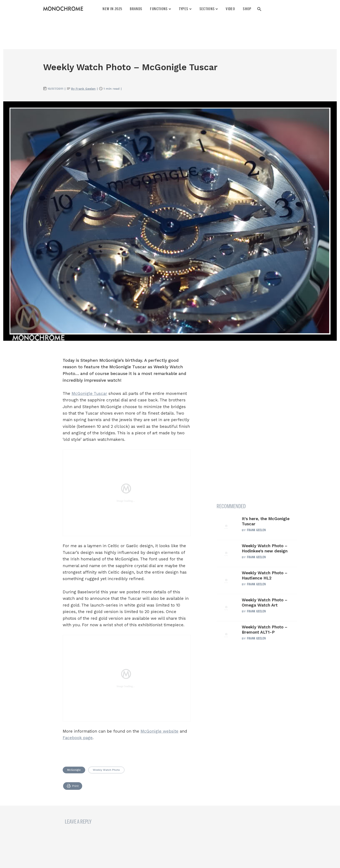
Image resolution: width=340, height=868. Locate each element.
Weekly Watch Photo (106, 770)
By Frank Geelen (83, 89)
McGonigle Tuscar (89, 393)
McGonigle (74, 770)
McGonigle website (159, 731)
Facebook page (78, 738)
